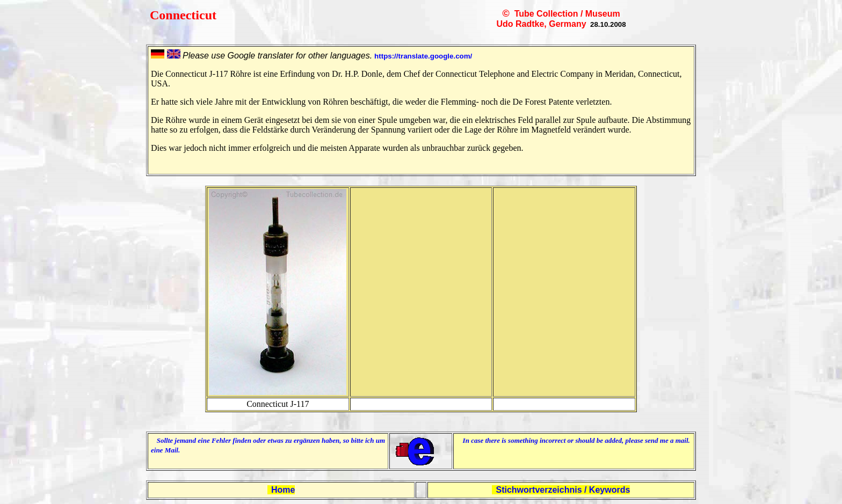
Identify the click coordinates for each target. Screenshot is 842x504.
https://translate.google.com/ (423, 56)
